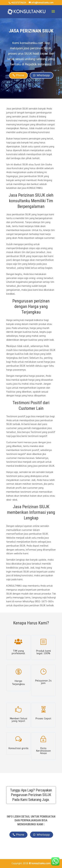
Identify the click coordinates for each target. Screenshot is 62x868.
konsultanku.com (41, 863)
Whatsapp (43, 75)
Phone (20, 75)
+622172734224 (18, 3)
